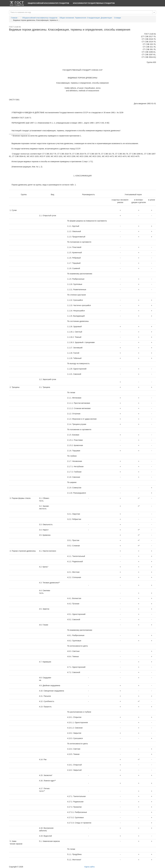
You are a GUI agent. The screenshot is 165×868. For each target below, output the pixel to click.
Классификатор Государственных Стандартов (94, 3)
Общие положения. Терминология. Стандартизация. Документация (86, 18)
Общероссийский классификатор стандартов (48, 3)
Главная (14, 18)
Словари (117, 18)
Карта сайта (89, 867)
